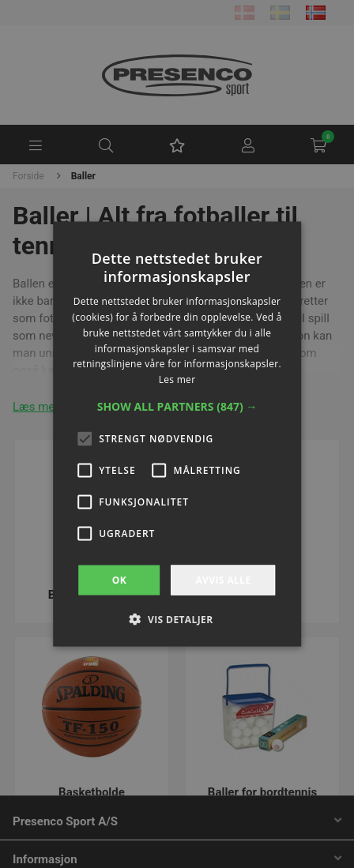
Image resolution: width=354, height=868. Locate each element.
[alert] (177, 434)
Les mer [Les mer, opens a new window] (177, 380)
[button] (177, 407)
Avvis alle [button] (223, 580)
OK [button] (119, 580)
